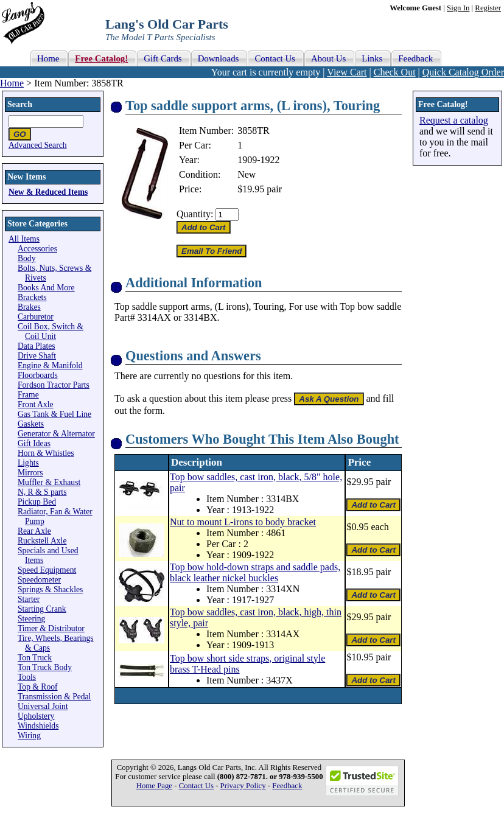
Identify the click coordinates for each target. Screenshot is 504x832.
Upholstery (36, 716)
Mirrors (30, 473)
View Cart (347, 72)
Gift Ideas (34, 443)
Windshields (38, 726)
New (247, 174)
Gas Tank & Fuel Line (54, 414)
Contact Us (196, 786)
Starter (29, 599)
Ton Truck (35, 658)
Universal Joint (43, 706)
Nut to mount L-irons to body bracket (243, 522)
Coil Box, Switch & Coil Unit (51, 331)
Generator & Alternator (56, 434)
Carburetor (36, 317)
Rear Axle (34, 531)
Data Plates (37, 346)
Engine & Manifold (50, 365)
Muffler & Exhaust (49, 482)
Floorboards (38, 375)
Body (26, 258)
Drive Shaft (37, 356)
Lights (28, 463)
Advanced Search (38, 145)
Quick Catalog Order (463, 72)
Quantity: (195, 214)
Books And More (46, 288)
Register (488, 8)
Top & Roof (38, 687)
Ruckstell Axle (42, 541)
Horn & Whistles (46, 453)
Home (12, 83)
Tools (27, 677)
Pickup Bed (37, 502)
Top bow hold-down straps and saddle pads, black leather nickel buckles (255, 572)
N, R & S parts (42, 492)
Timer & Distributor (51, 628)
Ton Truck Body (45, 667)
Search (20, 104)
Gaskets (31, 424)
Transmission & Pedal (54, 697)
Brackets (32, 297)
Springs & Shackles (50, 589)
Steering (31, 619)
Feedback (287, 786)
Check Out (395, 72)
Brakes (29, 307)
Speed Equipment (47, 570)
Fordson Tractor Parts (54, 385)
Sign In (458, 8)
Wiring (29, 736)
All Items (24, 239)
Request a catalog (454, 120)
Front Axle (36, 404)
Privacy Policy (243, 786)
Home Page (154, 786)
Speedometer (39, 580)
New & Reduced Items (48, 192)
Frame (28, 395)
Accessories (37, 249)
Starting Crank (42, 609)
